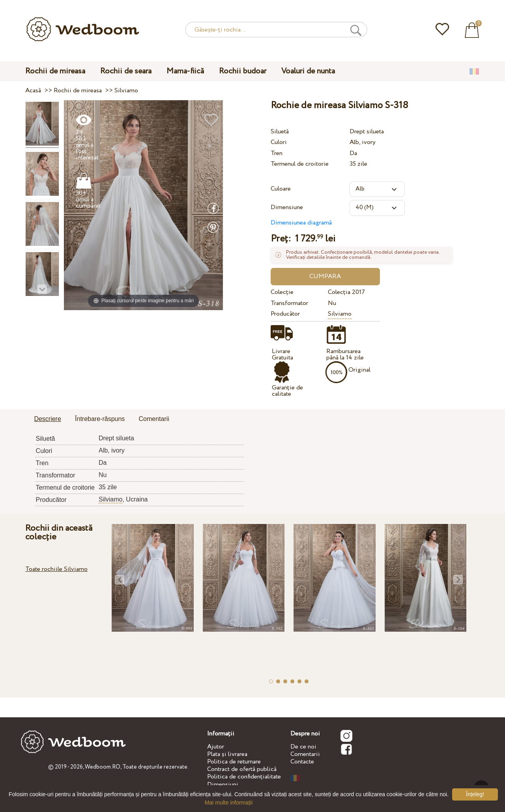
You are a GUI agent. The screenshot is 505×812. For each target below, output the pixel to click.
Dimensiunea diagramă (301, 223)
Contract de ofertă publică (242, 769)
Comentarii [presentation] (154, 419)
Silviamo (340, 314)
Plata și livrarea (227, 754)
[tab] (47, 419)
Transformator (289, 303)
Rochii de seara (126, 71)
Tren (277, 153)
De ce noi (303, 747)
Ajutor (216, 747)
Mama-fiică (185, 71)
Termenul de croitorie (300, 164)
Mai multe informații (229, 803)
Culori (279, 142)
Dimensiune (287, 207)
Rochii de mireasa (55, 71)
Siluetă (280, 132)
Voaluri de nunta (308, 71)
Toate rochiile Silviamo (56, 569)
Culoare (281, 189)
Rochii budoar (243, 71)
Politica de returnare (234, 762)
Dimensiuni (223, 785)
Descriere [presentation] (47, 419)
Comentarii (305, 754)
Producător (285, 314)
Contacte (302, 762)
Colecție (282, 292)
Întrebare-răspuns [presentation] (100, 419)
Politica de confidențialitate (244, 777)
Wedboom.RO (103, 767)
